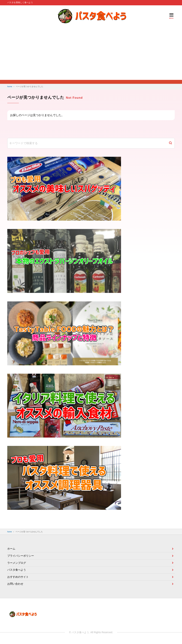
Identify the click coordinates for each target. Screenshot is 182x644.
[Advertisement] (91, 53)
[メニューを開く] (171, 16)
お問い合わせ (16, 586)
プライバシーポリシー (22, 556)
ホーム (12, 548)
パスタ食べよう (17, 571)
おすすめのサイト (19, 578)
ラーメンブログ (17, 563)
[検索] (170, 143)
